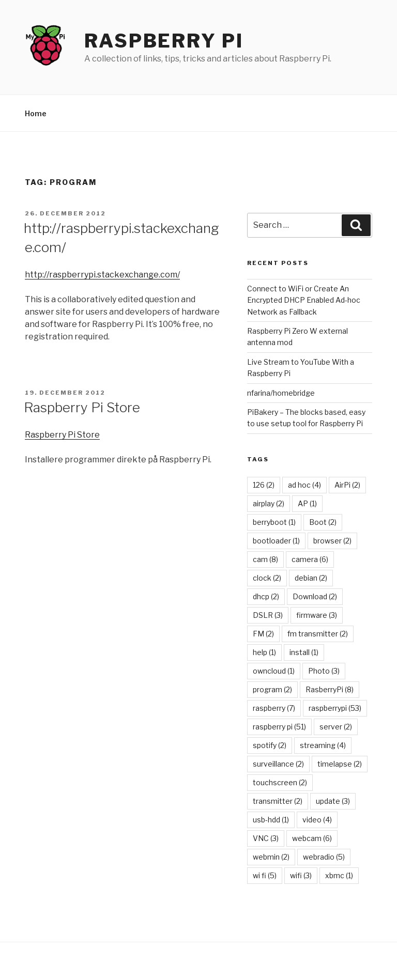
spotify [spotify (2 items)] (270, 745)
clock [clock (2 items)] (267, 578)
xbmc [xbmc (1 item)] (339, 875)
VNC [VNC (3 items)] (266, 838)
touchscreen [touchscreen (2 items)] (280, 782)
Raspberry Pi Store (82, 407)
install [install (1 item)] (304, 652)
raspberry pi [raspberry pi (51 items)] (279, 727)
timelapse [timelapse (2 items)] (340, 764)
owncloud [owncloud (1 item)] (274, 671)
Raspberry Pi (164, 41)
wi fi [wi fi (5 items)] (265, 875)
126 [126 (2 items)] (264, 485)
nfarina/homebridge (281, 393)
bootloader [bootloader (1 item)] (276, 541)
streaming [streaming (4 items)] (323, 745)
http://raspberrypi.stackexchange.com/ (102, 275)
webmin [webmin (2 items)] (271, 857)
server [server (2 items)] (336, 727)
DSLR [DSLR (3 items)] (268, 615)
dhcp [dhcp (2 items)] (266, 596)
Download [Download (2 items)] (315, 596)
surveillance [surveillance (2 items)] (278, 764)
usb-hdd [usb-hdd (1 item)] (271, 820)
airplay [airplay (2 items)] (269, 503)
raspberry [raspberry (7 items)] (274, 708)
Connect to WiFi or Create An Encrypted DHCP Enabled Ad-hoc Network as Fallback (304, 300)
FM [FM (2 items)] (263, 634)
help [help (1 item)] (264, 652)
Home (36, 113)
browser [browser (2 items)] (332, 541)
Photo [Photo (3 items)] (324, 671)
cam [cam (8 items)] (265, 559)
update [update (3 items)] (333, 801)
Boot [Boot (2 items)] (323, 522)
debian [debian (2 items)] (311, 578)
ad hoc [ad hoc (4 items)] (304, 485)
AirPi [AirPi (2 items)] (347, 485)
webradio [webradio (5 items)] (324, 857)
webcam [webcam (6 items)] (312, 838)
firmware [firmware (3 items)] (317, 615)
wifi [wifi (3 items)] (301, 875)
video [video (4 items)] (317, 820)
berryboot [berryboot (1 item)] (274, 522)
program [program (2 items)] (272, 689)
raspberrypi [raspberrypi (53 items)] (335, 708)
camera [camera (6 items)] (310, 559)
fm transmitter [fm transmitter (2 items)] (318, 634)
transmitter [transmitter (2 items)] (278, 801)
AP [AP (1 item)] (307, 503)
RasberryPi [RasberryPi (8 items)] (330, 689)
